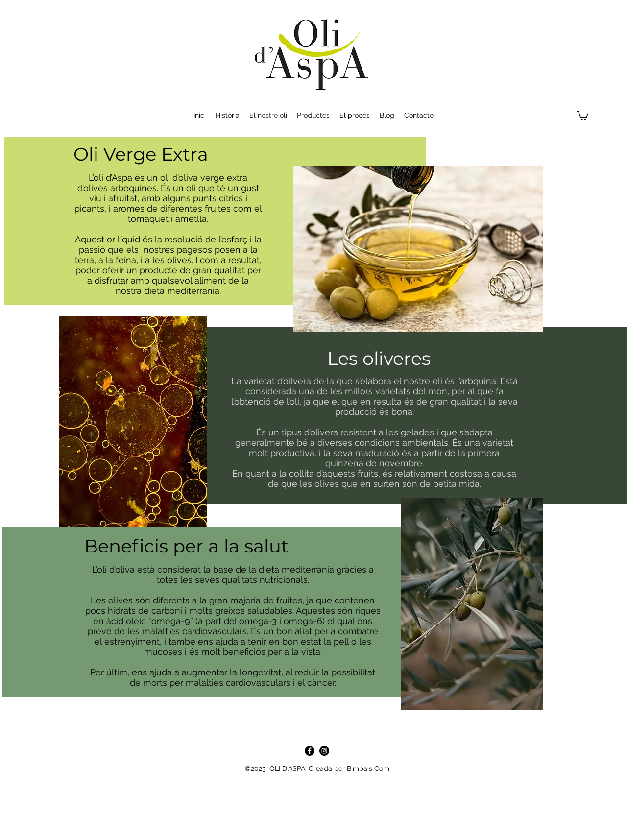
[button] (582, 115)
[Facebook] (310, 751)
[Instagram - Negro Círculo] (324, 751)
